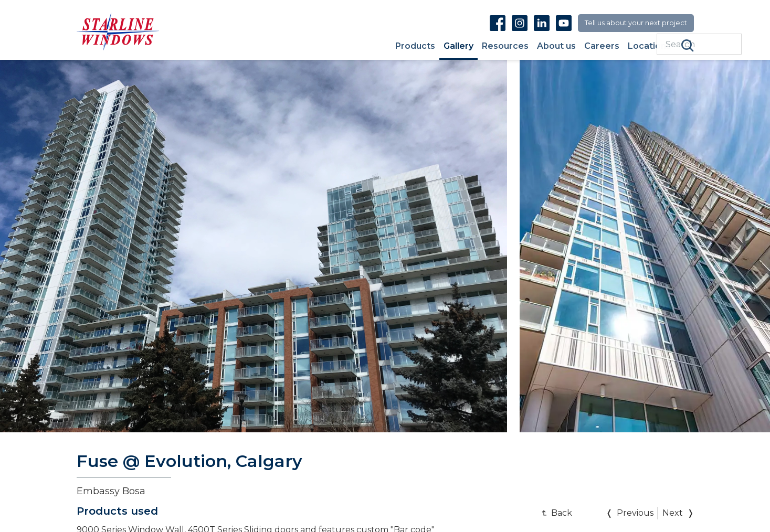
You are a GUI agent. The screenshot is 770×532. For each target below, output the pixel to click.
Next (673, 513)
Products (415, 46)
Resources (505, 46)
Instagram (520, 23)
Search (688, 46)
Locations (649, 46)
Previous (635, 513)
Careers (602, 46)
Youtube (564, 23)
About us (556, 46)
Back (562, 513)
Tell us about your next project (636, 23)
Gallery (458, 46)
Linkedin (542, 23)
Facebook (498, 23)
